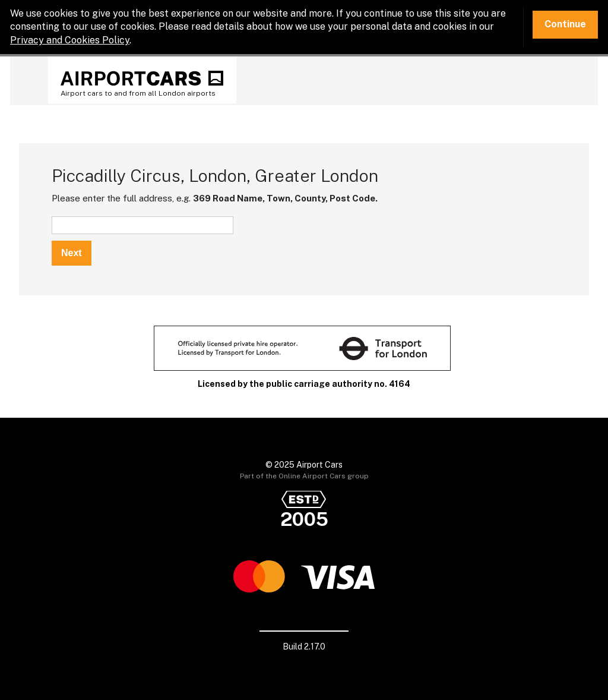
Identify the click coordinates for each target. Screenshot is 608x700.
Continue (565, 24)
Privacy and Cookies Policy (70, 40)
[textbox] (142, 225)
